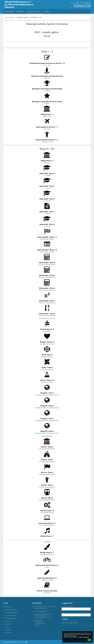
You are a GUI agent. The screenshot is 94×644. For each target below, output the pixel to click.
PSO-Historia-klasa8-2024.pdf (47, 500)
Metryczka (9, 621)
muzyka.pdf (47, 542)
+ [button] (72, 3)
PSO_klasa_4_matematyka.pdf (47, 264)
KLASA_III (47, 103)
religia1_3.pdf (47, 116)
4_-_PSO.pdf (47, 175)
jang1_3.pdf (47, 129)
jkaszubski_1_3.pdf (47, 142)
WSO (41, 17)
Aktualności (9, 633)
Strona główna (10, 17)
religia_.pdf (47, 162)
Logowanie (87, 3)
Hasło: (63, 613)
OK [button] (89, 640)
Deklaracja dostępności (12, 612)
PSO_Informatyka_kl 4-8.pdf (47, 525)
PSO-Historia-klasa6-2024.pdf (47, 474)
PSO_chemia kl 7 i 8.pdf (47, 382)
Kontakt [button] (46, 11)
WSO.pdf (47, 36)
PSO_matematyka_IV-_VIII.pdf (47, 318)
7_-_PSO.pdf (47, 213)
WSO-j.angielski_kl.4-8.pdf (47, 239)
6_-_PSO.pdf (47, 201)
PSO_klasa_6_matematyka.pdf (47, 290)
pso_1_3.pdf (47, 65)
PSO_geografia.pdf (47, 436)
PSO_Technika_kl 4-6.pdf (47, 512)
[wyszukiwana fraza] (82, 6)
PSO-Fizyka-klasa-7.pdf (47, 357)
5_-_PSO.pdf (47, 188)
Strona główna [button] (9, 11)
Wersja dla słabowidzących (11, 642)
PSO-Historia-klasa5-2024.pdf (47, 461)
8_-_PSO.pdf (47, 226)
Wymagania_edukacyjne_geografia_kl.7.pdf (47, 420)
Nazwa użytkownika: (67, 607)
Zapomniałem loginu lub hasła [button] (70, 623)
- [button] (75, 3)
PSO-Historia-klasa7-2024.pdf (47, 487)
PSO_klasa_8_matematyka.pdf (47, 315)
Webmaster (9, 607)
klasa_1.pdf (47, 78)
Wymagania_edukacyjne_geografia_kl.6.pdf (47, 408)
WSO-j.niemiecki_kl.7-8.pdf (47, 252)
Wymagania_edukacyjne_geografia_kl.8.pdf (47, 433)
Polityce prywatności (84, 637)
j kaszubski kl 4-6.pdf (47, 580)
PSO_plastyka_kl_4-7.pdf (47, 554)
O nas (7, 627)
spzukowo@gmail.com (41, 611)
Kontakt (8, 630)
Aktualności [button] (20, 11)
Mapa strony (9, 624)
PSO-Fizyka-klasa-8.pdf (47, 369)
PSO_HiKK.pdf (47, 593)
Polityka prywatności (11, 618)
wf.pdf (47, 567)
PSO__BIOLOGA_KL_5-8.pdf (47, 344)
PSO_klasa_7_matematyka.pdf (47, 303)
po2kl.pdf (47, 91)
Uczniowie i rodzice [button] (34, 11)
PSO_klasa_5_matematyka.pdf (47, 277)
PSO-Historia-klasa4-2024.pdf (47, 449)
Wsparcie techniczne (11, 610)
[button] (81, 3)
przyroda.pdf (47, 331)
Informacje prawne (11, 615)
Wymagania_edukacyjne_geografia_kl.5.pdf (47, 395)
